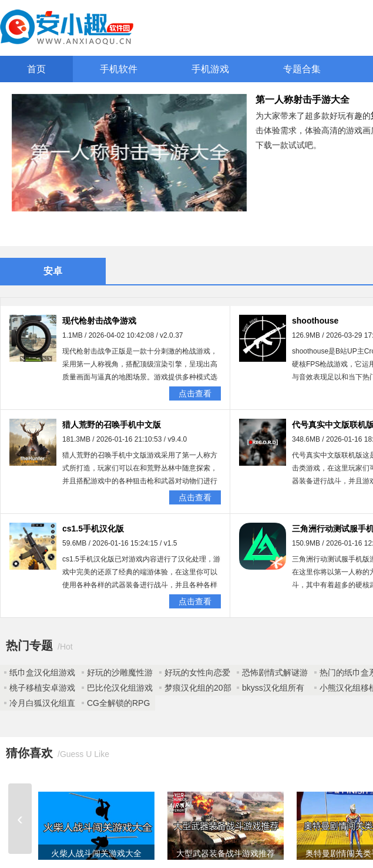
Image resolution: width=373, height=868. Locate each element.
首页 (36, 69)
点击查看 (195, 393)
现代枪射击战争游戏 (99, 321)
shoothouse (315, 321)
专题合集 (302, 69)
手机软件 (119, 69)
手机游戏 (210, 69)
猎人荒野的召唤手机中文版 (112, 425)
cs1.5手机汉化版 (93, 529)
